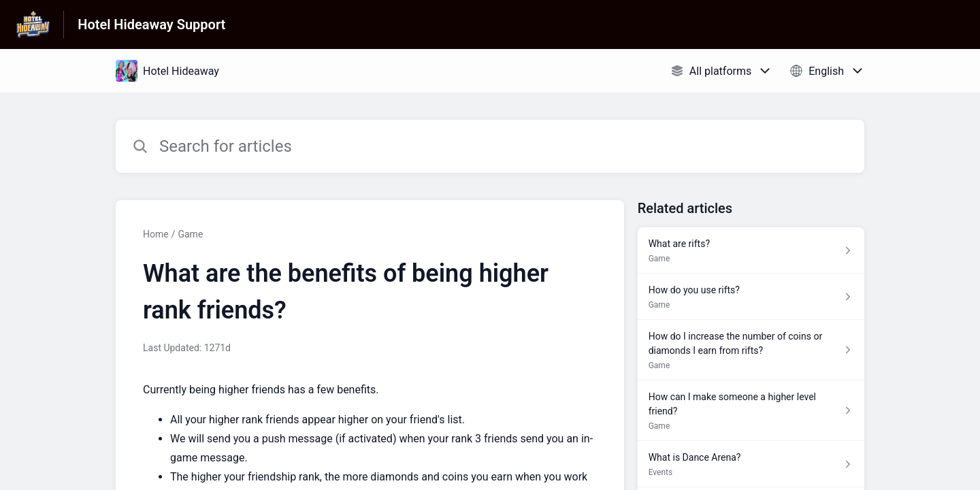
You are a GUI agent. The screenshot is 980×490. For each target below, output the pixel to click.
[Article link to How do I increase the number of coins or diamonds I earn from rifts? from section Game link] (751, 350)
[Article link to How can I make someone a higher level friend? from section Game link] (751, 411)
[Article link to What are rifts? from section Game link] (751, 250)
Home (156, 234)
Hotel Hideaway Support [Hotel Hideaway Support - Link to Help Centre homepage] (151, 24)
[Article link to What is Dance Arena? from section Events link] (751, 464)
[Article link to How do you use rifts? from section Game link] (751, 297)
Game (190, 234)
